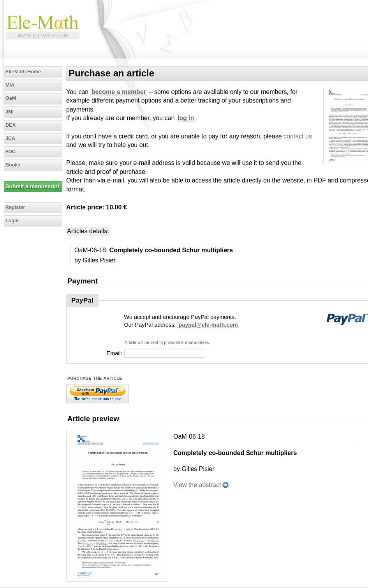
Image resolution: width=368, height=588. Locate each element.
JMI (10, 112)
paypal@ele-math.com (208, 325)
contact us (298, 136)
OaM (11, 98)
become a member (119, 92)
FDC (11, 152)
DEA (11, 125)
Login (12, 221)
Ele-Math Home (23, 72)
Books (13, 165)
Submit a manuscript (32, 186)
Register (15, 207)
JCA (10, 138)
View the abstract (197, 485)
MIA (10, 85)
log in (186, 118)
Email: (114, 353)
